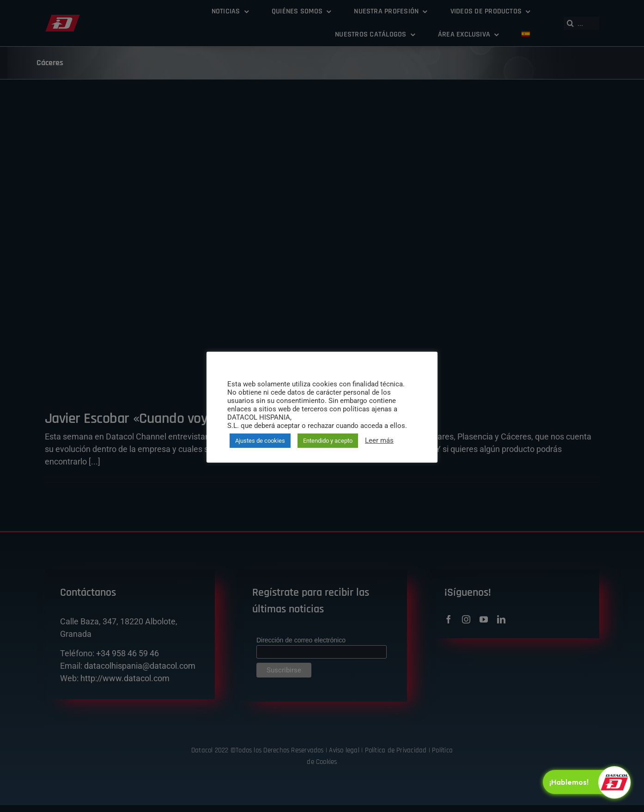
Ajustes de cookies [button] (260, 441)
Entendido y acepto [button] (328, 441)
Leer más (379, 440)
